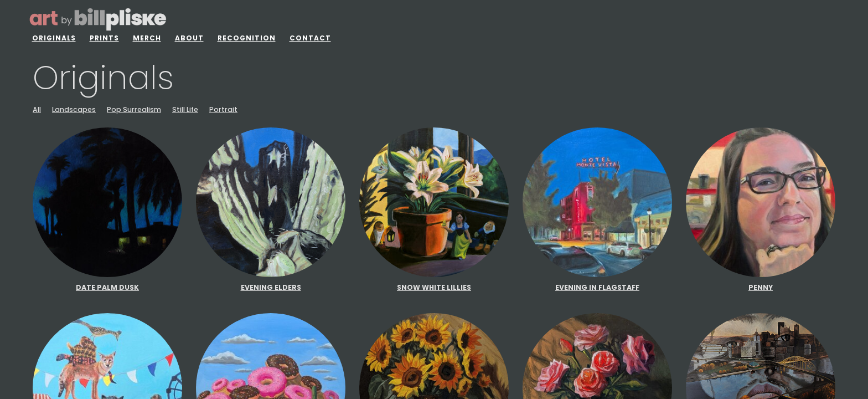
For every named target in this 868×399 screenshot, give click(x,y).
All (37, 110)
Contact (310, 38)
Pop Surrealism (134, 110)
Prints (104, 38)
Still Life (185, 110)
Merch (147, 38)
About (189, 38)
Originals (54, 38)
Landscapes (74, 110)
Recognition (247, 38)
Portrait (223, 110)
